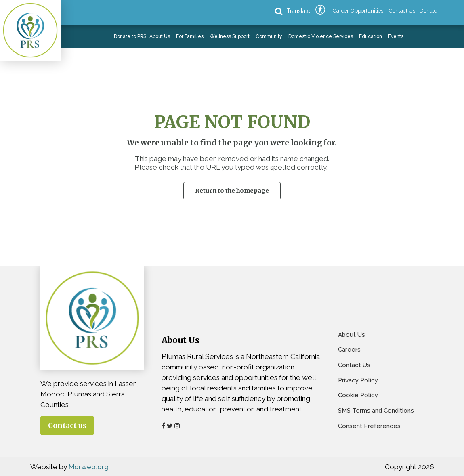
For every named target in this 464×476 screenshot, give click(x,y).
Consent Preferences (369, 426)
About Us (352, 335)
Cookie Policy (358, 395)
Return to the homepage (232, 191)
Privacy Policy (358, 380)
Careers (349, 350)
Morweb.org (89, 467)
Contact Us (354, 365)
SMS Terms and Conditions (376, 411)
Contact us (67, 426)
